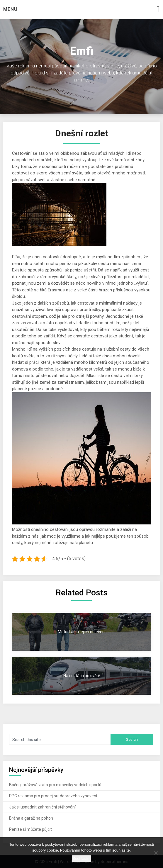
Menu (10, 9)
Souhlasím (81, 858)
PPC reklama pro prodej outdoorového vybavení (53, 796)
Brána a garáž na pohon (31, 818)
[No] (156, 853)
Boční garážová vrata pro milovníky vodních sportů (55, 785)
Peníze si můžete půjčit (30, 829)
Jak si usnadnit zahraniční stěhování (42, 807)
